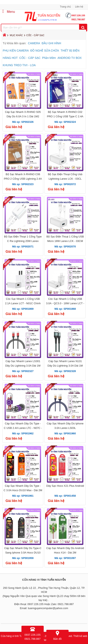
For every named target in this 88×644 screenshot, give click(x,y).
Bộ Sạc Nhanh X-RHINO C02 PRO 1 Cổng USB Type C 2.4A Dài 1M (65, 116)
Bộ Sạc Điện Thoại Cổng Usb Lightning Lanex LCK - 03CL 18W (65, 179)
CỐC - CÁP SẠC (30, 58)
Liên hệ (79, 7)
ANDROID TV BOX (70, 58)
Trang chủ (65, 7)
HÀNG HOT (10, 58)
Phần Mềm (49, 58)
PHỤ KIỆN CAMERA (16, 51)
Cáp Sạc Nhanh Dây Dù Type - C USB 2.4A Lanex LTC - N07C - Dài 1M (23, 428)
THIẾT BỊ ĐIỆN (70, 51)
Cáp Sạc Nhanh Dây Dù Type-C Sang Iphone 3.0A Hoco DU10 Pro (23, 553)
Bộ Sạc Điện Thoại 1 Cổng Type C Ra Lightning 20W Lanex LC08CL (23, 241)
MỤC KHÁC (16, 35)
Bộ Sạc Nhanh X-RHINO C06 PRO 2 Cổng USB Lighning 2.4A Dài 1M (23, 179)
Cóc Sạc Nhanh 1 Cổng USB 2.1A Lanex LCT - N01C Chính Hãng (23, 303)
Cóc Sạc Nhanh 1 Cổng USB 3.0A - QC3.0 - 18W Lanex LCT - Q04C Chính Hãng (65, 303)
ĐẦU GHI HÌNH (51, 43)
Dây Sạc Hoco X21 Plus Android (65, 486)
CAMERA (34, 43)
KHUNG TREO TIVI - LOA (19, 65)
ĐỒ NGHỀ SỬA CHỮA (45, 51)
